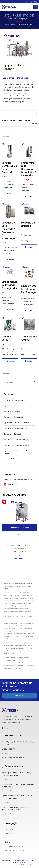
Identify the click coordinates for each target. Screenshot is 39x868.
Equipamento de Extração (26, 24)
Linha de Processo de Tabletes (15, 400)
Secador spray (6, 338)
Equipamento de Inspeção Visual (16, 439)
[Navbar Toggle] (35, 7)
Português (33, 2)
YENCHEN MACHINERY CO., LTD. (26, 860)
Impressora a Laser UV (10, 665)
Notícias (7, 842)
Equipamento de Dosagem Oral (15, 428)
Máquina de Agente (11, 459)
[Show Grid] (33, 124)
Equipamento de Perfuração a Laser (17, 445)
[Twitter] (5, 728)
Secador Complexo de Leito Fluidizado (9, 168)
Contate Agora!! (19, 696)
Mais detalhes (19, 559)
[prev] (3, 114)
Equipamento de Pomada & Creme (16, 423)
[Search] (17, 382)
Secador (13, 660)
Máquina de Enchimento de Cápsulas (14, 663)
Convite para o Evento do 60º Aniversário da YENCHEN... (19, 786)
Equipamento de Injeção (13, 434)
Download (10, 484)
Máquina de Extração (28, 224)
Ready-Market (28, 865)
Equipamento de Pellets (12, 411)
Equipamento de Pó (11, 406)
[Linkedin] (7, 728)
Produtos (8, 834)
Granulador (26, 658)
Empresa (8, 838)
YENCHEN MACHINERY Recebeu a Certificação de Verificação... (15, 809)
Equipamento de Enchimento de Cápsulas (16, 452)
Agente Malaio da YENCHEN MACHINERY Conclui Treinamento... (18, 797)
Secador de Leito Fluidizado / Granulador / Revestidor (29, 169)
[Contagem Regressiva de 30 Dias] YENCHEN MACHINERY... (16, 774)
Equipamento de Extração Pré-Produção (29, 289)
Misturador (7, 660)
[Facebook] (3, 728)
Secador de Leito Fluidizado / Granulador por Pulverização (9, 231)
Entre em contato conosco (14, 850)
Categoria (13, 24)
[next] (35, 114)
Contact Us (17, 668)
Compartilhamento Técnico (14, 846)
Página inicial (9, 829)
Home (7, 24)
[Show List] (36, 124)
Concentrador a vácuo (29, 338)
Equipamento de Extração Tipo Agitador (9, 285)
